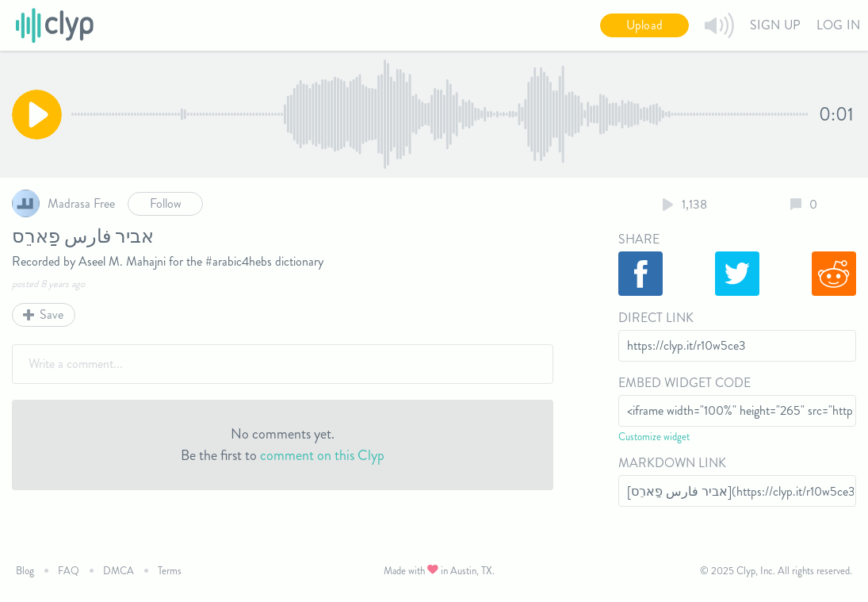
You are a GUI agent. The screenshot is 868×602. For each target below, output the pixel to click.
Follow (166, 203)
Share (639, 239)
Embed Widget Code (684, 383)
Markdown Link (672, 463)
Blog (25, 571)
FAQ (69, 571)
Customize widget (654, 437)
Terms (170, 571)
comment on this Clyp (322, 455)
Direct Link (656, 318)
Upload (644, 25)
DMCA (119, 571)
